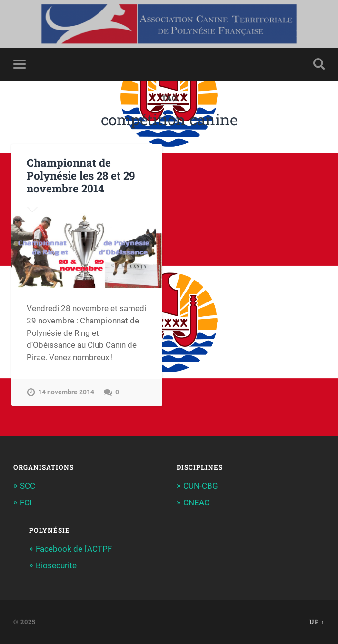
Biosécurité (56, 565)
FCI (26, 503)
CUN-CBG (201, 486)
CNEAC (196, 503)
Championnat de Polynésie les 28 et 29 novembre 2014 (81, 175)
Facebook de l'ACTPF (74, 549)
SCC (28, 486)
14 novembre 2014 (66, 392)
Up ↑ (317, 622)
